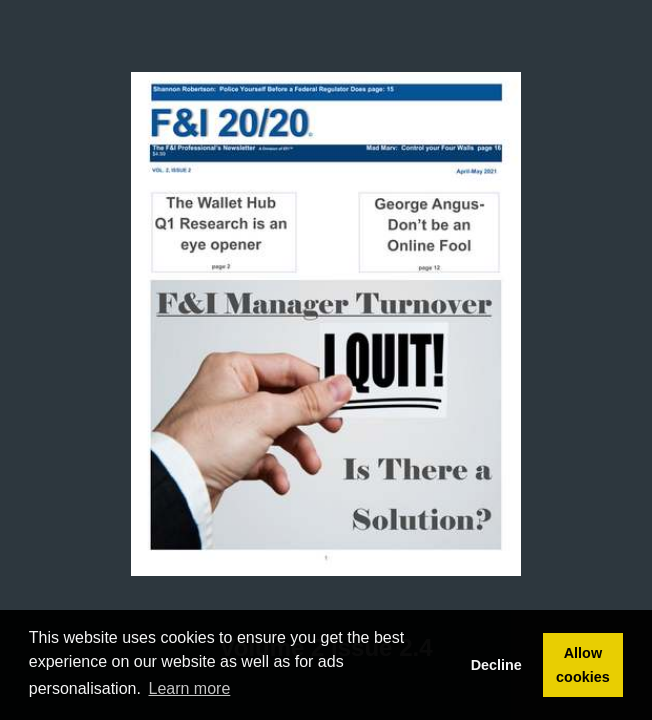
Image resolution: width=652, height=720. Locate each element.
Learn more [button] (190, 688)
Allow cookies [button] (583, 665)
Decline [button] (496, 665)
